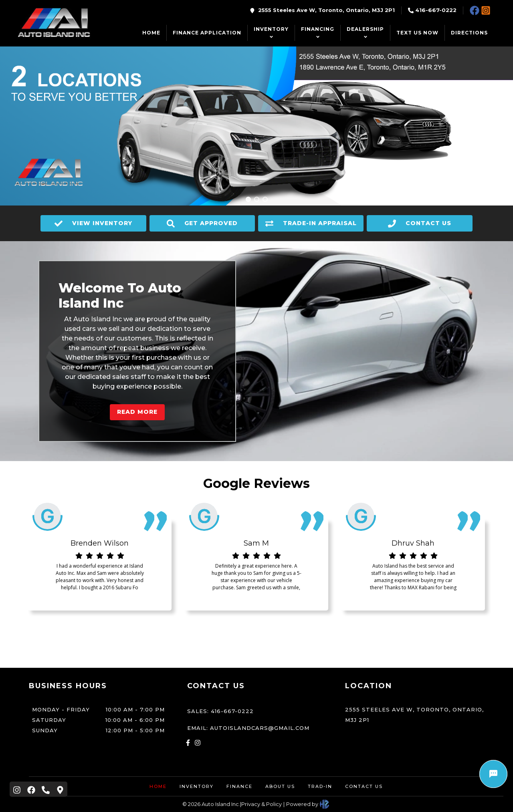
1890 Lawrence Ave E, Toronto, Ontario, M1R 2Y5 (394, 65)
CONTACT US (420, 224)
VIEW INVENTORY (93, 224)
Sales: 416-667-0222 (220, 711)
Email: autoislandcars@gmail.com (248, 728)
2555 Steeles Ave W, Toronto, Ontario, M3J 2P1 (326, 10)
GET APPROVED (202, 224)
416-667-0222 (436, 10)
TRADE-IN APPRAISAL (311, 224)
